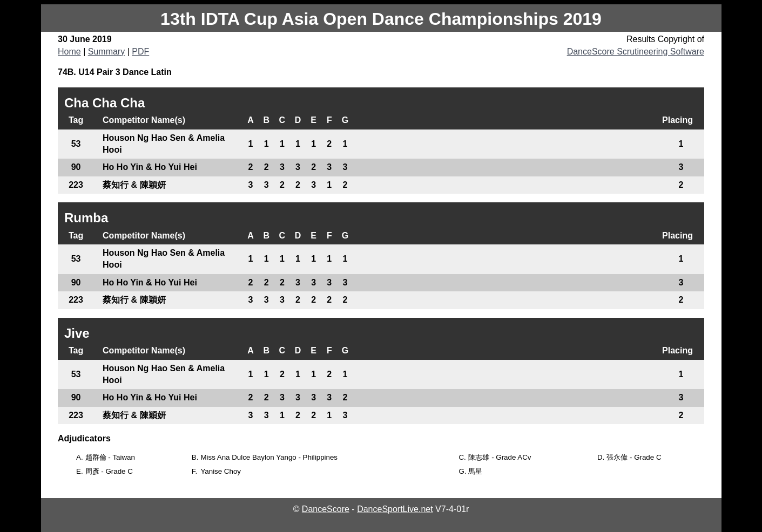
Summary (106, 52)
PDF (140, 52)
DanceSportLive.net (395, 509)
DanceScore (326, 509)
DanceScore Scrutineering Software (636, 52)
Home (69, 52)
